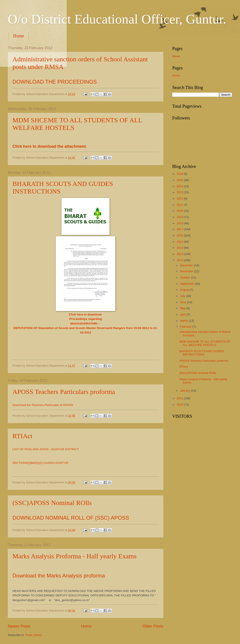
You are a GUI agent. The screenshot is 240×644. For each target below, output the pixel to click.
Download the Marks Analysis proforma (59, 576)
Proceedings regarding (85, 319)
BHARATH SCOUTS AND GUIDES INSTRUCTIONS (202, 353)
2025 (180, 180)
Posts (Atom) (34, 635)
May (183, 308)
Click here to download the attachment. (50, 146)
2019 (180, 217)
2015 (180, 242)
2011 (180, 398)
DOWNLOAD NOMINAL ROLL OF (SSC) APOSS (71, 518)
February (186, 327)
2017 (180, 229)
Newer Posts (19, 626)
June (184, 302)
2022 (180, 199)
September (187, 284)
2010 (180, 405)
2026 (180, 174)
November (187, 271)
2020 (180, 211)
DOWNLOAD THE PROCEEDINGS (55, 82)
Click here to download (86, 314)
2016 (180, 235)
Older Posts (153, 626)
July (183, 296)
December (187, 265)
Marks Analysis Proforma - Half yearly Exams (74, 556)
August (185, 290)
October (185, 278)
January (185, 391)
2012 (180, 260)
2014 (180, 248)
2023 (180, 192)
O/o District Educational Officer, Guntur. (117, 19)
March (184, 321)
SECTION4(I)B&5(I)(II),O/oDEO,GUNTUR (41, 463)
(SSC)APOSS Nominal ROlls (52, 503)
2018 (180, 223)
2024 (180, 186)
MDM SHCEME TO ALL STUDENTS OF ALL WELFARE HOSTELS (205, 343)
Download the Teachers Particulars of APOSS (43, 405)
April (183, 314)
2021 (180, 205)
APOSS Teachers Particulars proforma (64, 392)
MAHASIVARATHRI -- (86, 324)
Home (19, 36)
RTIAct (22, 436)
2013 (180, 254)
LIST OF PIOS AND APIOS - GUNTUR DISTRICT (46, 449)
